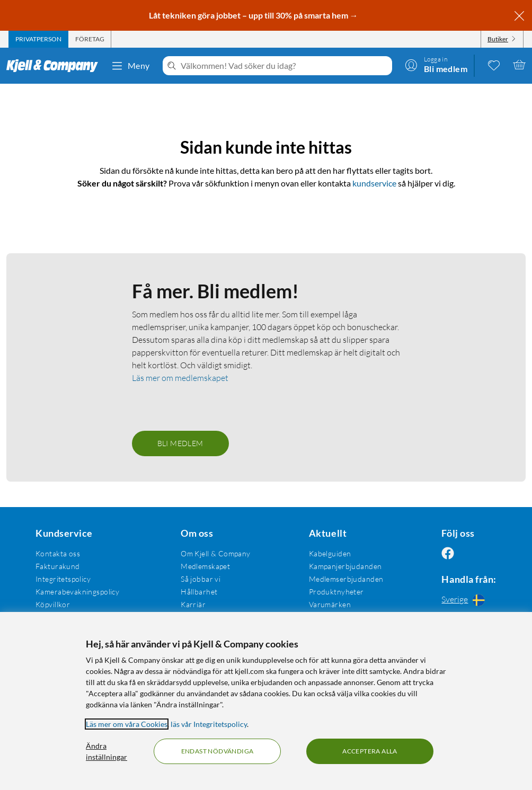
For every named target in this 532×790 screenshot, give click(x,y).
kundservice (374, 183)
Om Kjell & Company (212, 553)
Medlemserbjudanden (341, 579)
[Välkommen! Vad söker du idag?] (284, 66)
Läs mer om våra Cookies (127, 724)
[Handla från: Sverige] (466, 600)
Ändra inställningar (107, 751)
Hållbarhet (196, 592)
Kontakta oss (57, 553)
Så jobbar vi (197, 579)
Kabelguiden (325, 553)
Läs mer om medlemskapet (180, 378)
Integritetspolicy (62, 579)
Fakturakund (57, 566)
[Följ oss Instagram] (466, 553)
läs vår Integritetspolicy (209, 724)
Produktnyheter (331, 592)
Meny (130, 66)
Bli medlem (180, 443)
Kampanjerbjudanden (340, 566)
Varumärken (325, 604)
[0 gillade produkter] (494, 65)
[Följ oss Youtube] (491, 553)
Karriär (190, 604)
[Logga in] (436, 65)
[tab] (38, 39)
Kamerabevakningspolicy (76, 592)
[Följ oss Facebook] (440, 553)
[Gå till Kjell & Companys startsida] (55, 66)
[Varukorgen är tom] (519, 65)
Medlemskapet (202, 566)
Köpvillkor (52, 604)
